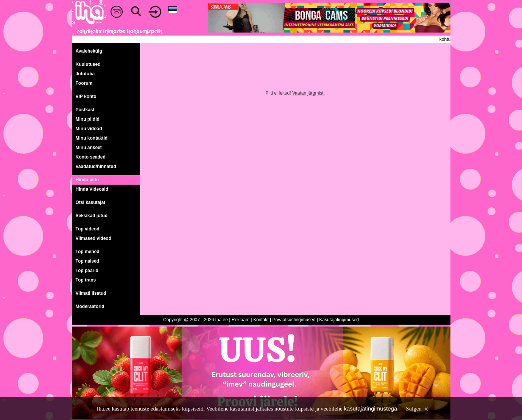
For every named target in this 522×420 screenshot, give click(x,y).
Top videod (88, 229)
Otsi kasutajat (91, 202)
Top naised (87, 261)
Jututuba (85, 74)
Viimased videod (93, 238)
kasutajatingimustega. (371, 408)
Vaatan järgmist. (309, 93)
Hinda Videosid (92, 189)
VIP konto (86, 96)
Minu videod (89, 129)
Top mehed (88, 252)
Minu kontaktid (92, 138)
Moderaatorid (90, 306)
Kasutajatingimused (339, 320)
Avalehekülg (89, 51)
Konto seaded (91, 157)
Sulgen (417, 409)
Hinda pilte (87, 180)
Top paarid (87, 271)
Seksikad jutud (92, 216)
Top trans (86, 280)
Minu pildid (88, 119)
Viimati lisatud (91, 293)
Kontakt (261, 320)
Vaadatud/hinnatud (96, 166)
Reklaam (241, 320)
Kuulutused (88, 64)
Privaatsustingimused (294, 320)
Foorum (84, 83)
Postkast (85, 110)
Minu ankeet (89, 148)
